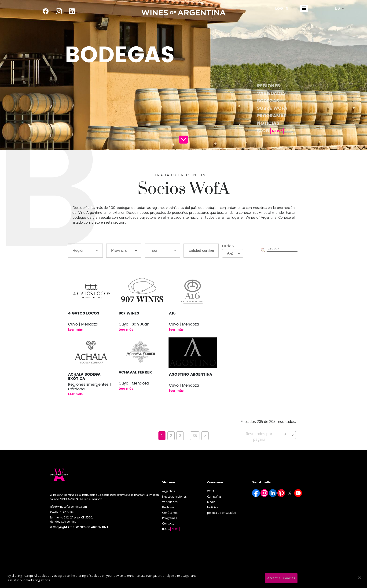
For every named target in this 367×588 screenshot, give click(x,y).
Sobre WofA (272, 109)
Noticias (268, 124)
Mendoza (90, 324)
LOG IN (282, 9)
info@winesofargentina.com (68, 507)
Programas (272, 116)
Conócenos (170, 513)
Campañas (214, 497)
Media (211, 502)
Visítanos (169, 482)
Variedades (271, 94)
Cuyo (73, 324)
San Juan (141, 324)
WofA (211, 491)
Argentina (169, 491)
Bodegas (268, 101)
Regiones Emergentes (88, 385)
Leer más (75, 330)
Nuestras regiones (174, 497)
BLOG (270, 131)
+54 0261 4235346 (62, 512)
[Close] (360, 578)
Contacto (168, 523)
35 (195, 436)
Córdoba (76, 389)
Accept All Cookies (281, 578)
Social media (261, 482)
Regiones (268, 86)
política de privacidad (222, 513)
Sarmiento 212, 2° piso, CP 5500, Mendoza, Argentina (71, 520)
